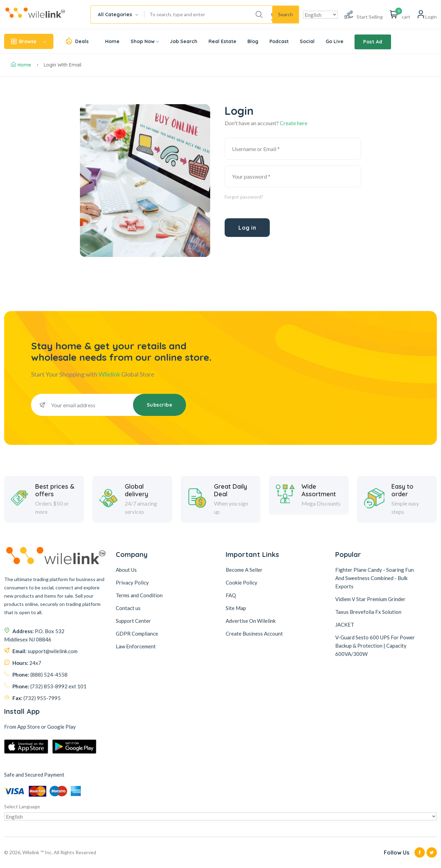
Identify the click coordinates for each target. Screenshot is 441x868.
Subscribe (160, 405)
